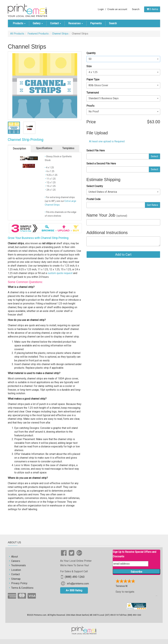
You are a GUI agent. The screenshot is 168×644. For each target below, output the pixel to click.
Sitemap (16, 579)
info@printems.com (78, 584)
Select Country (95, 186)
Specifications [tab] (44, 148)
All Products (17, 34)
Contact (56, 23)
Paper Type (93, 79)
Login (101, 9)
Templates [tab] (68, 148)
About (15, 557)
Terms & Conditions (22, 588)
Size (89, 66)
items (152, 9)
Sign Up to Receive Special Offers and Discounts (134, 554)
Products (19, 23)
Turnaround (93, 93)
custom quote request (60, 273)
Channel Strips (60, 34)
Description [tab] (19, 149)
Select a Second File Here (101, 164)
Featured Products (38, 34)
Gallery (38, 23)
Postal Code (93, 199)
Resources (76, 23)
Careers (16, 561)
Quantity (91, 53)
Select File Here (96, 151)
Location (16, 570)
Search (136, 9)
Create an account (117, 9)
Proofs (90, 106)
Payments (96, 23)
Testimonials (18, 565)
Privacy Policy (19, 583)
